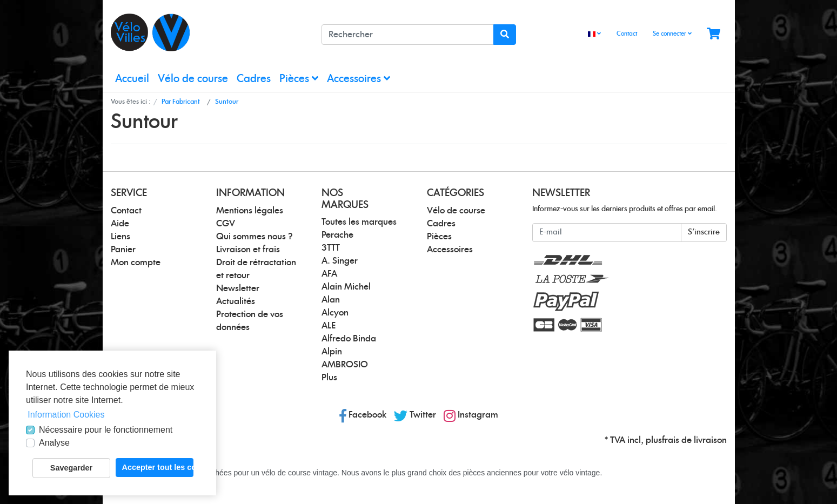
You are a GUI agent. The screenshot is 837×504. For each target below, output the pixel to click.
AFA (329, 274)
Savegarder (71, 468)
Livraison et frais (248, 250)
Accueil (132, 79)
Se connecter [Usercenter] (672, 33)
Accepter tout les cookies (158, 467)
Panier (123, 250)
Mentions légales (250, 211)
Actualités (236, 301)
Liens (120, 237)
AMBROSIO (345, 365)
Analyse (54, 443)
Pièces (299, 79)
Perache (337, 235)
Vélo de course (193, 79)
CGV (226, 224)
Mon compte (136, 263)
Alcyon (335, 313)
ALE (329, 326)
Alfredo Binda (349, 339)
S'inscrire (704, 232)
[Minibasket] (714, 34)
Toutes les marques (359, 222)
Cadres (254, 79)
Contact (627, 34)
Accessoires (359, 79)
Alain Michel (346, 287)
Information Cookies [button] (66, 415)
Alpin (332, 352)
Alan (331, 300)
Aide (120, 224)
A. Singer (340, 261)
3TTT (331, 248)
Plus (329, 378)
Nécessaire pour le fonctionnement (106, 430)
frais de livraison (694, 440)
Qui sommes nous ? (255, 237)
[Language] (594, 34)
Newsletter (238, 288)
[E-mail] (607, 233)
